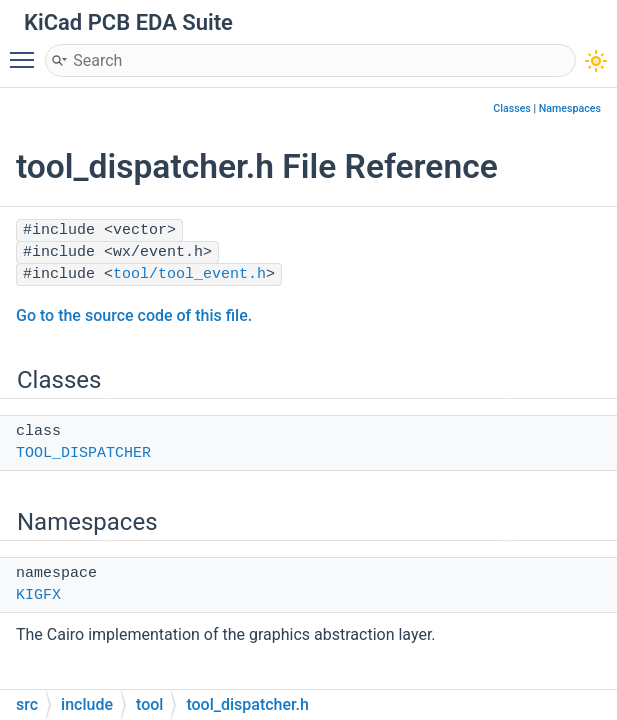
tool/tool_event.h (189, 274)
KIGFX (38, 595)
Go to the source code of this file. (134, 315)
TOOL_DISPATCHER (83, 453)
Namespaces (570, 108)
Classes (512, 108)
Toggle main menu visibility (27, 51)
